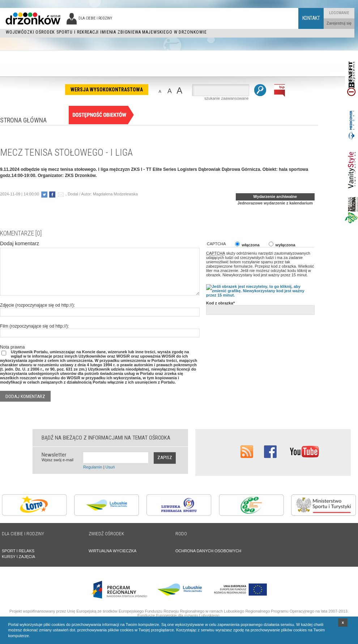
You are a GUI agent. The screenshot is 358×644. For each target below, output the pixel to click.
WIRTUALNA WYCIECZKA (112, 551)
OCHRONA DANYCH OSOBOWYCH (208, 551)
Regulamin (93, 467)
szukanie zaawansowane (226, 98)
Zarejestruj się (339, 23)
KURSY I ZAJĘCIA (18, 557)
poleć (61, 195)
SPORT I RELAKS (18, 551)
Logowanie (339, 13)
